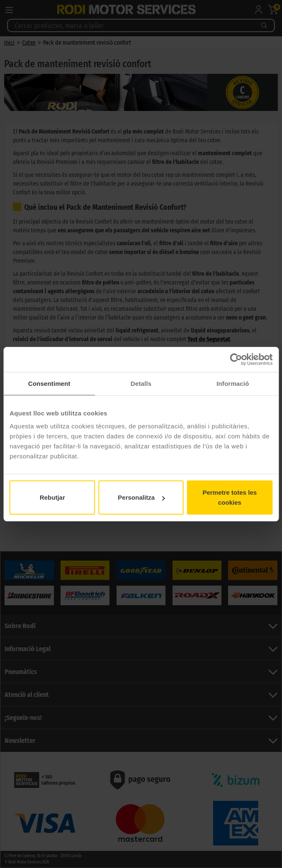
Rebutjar (52, 497)
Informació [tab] (233, 383)
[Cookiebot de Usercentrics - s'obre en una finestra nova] (236, 359)
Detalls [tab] (141, 383)
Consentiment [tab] (49, 383)
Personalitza (141, 497)
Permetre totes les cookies (230, 497)
